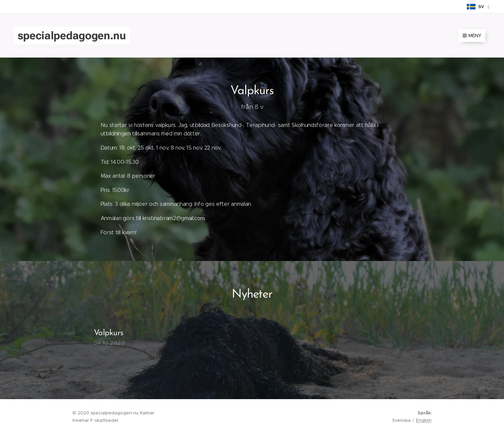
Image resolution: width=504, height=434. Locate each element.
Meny (472, 36)
